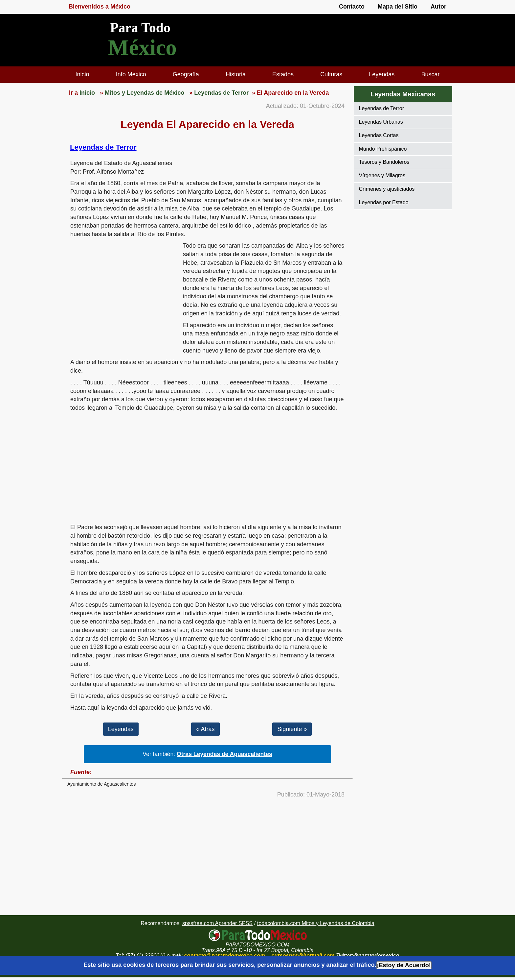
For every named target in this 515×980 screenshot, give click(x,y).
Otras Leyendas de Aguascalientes (224, 754)
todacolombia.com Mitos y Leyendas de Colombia (316, 923)
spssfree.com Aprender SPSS (217, 923)
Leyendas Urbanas (381, 122)
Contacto (352, 7)
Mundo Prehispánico (383, 149)
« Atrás (205, 729)
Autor (438, 7)
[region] (123, 293)
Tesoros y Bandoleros (384, 162)
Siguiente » (292, 729)
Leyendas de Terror (103, 147)
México (142, 48)
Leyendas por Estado (384, 202)
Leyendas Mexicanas (403, 94)
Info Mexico (131, 74)
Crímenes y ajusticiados (387, 189)
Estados (283, 74)
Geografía (186, 74)
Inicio (82, 74)
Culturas (331, 74)
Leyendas (382, 74)
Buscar (430, 74)
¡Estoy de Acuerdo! (404, 965)
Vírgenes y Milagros (382, 175)
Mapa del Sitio (398, 7)
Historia (236, 74)
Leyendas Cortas (379, 135)
